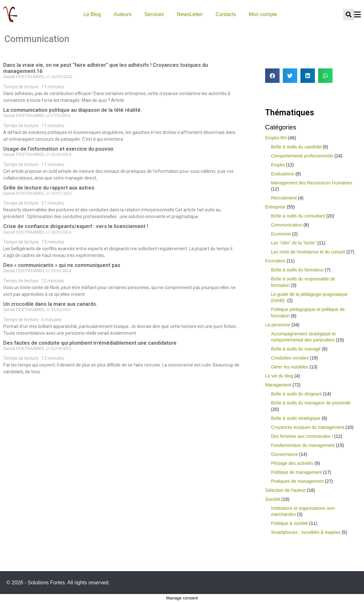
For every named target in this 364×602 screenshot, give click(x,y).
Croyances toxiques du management (308, 427)
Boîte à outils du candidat (296, 147)
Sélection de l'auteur (285, 490)
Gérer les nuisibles (290, 367)
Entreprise (275, 207)
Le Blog (92, 14)
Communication (286, 225)
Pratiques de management (297, 481)
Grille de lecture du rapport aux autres (49, 188)
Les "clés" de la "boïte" (294, 243)
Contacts (226, 14)
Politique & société (289, 523)
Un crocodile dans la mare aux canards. (50, 304)
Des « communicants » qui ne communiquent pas (62, 265)
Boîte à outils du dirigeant (296, 394)
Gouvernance (284, 454)
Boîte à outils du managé (296, 349)
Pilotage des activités (292, 463)
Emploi (278, 165)
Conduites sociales (290, 358)
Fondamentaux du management (303, 445)
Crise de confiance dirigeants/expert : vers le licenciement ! (76, 226)
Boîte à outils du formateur (297, 270)
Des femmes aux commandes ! (302, 436)
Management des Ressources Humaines (312, 183)
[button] (272, 76)
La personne (278, 325)
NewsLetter (190, 14)
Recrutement (284, 198)
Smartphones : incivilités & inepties (306, 532)
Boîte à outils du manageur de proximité (311, 403)
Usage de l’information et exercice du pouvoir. (59, 149)
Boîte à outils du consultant (298, 216)
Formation (275, 261)
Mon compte (263, 14)
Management (278, 385)
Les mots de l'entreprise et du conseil (308, 252)
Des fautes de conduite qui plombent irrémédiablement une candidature (90, 343)
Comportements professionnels (302, 156)
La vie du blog (279, 376)
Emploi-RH (276, 138)
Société (273, 499)
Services (154, 14)
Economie (281, 234)
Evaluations (282, 174)
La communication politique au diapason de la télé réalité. (73, 110)
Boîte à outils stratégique (296, 418)
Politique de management (296, 472)
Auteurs (122, 14)
